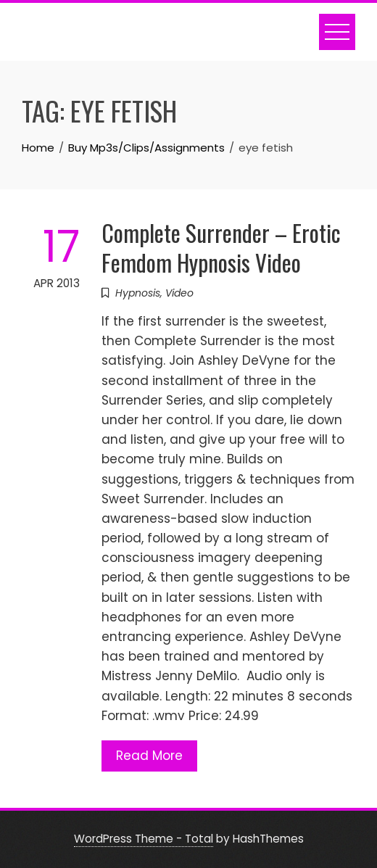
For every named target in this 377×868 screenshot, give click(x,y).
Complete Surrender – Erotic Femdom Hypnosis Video (221, 247)
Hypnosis (138, 293)
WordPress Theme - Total (144, 839)
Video (179, 293)
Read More (149, 756)
